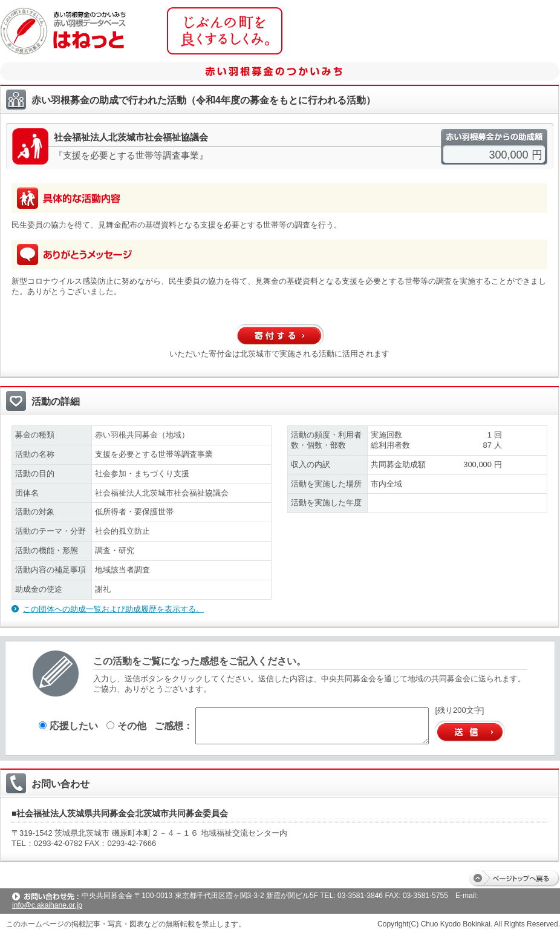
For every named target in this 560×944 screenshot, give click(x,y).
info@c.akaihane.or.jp (47, 905)
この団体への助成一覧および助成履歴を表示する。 (113, 609)
